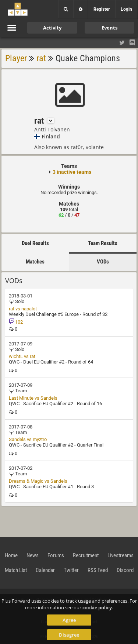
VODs (103, 262)
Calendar (45, 570)
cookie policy (97, 607)
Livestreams (121, 555)
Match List (16, 570)
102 (16, 322)
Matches (35, 262)
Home (11, 555)
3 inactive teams (72, 172)
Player (16, 58)
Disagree (69, 635)
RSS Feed (98, 570)
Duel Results (35, 243)
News (33, 555)
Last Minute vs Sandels (33, 398)
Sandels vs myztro (28, 439)
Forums (56, 555)
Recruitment (86, 555)
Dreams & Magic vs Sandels (38, 481)
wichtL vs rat (22, 356)
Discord (125, 570)
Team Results (103, 243)
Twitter (71, 570)
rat (41, 58)
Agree (69, 620)
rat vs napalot (23, 309)
